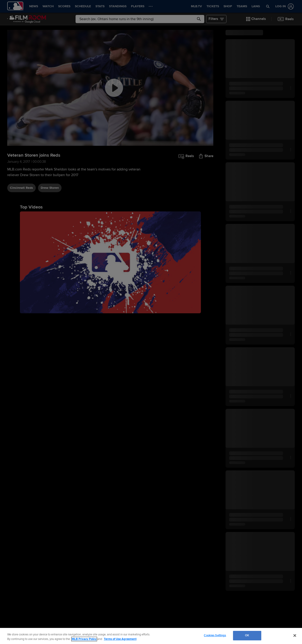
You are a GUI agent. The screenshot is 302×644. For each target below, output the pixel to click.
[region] (151, 636)
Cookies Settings (215, 635)
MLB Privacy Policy (84, 639)
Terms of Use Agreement (120, 639)
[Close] (295, 635)
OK (247, 635)
